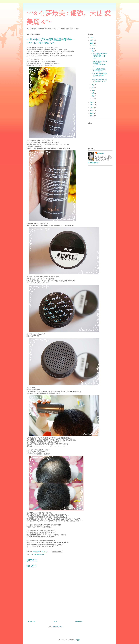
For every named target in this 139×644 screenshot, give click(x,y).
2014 (92, 108)
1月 (93, 99)
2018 (92, 40)
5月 (93, 90)
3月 (93, 96)
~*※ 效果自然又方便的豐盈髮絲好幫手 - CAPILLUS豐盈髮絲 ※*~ (99, 64)
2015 (92, 105)
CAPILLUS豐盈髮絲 (38, 554)
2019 (92, 38)
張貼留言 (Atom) (58, 627)
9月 (93, 48)
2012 (92, 113)
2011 (92, 116)
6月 (93, 88)
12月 (94, 45)
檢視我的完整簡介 (94, 163)
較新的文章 (32, 621)
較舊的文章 (79, 621)
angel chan (101, 153)
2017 (92, 43)
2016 (92, 102)
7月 (93, 85)
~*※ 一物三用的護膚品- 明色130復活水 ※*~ (99, 70)
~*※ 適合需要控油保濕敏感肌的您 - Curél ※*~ (99, 81)
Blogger (77, 640)
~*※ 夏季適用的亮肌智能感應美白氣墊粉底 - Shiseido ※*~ (99, 75)
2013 (92, 110)
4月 (93, 93)
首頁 (55, 621)
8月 (93, 51)
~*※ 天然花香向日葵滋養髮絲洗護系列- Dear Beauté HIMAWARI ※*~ (99, 56)
